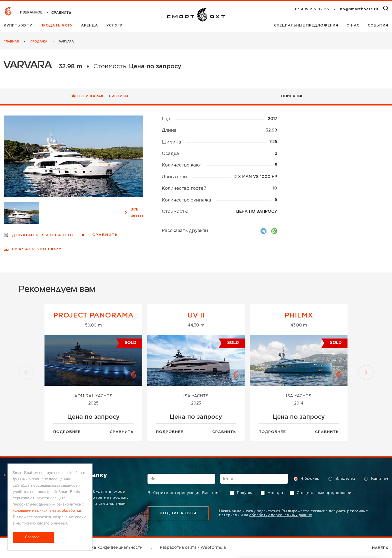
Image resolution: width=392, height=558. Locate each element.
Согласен (33, 537)
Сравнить (122, 432)
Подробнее (67, 432)
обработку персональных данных (281, 515)
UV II (196, 315)
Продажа (39, 42)
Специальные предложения (307, 25)
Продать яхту (57, 25)
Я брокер (307, 479)
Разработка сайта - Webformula (193, 548)
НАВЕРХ (380, 548)
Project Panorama (93, 315)
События (378, 25)
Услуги (114, 25)
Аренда (90, 25)
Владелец (342, 479)
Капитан (376, 479)
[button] (26, 372)
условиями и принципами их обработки (47, 511)
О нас (354, 25)
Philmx (299, 315)
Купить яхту (19, 25)
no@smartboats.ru (359, 9)
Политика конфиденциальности (109, 548)
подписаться (178, 513)
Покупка (242, 493)
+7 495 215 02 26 (312, 9)
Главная (11, 42)
